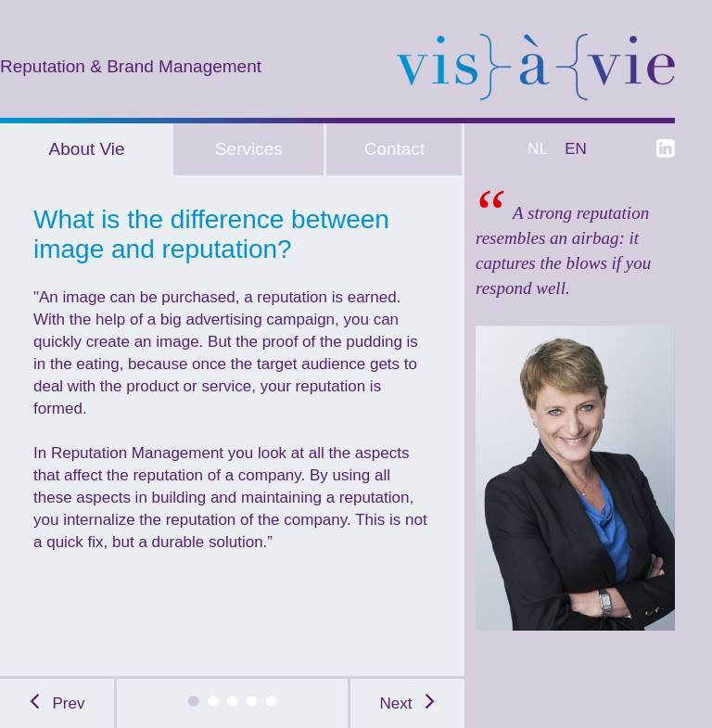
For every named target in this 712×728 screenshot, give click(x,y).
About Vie (87, 149)
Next (408, 703)
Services (249, 149)
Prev (57, 703)
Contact (394, 149)
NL (535, 149)
